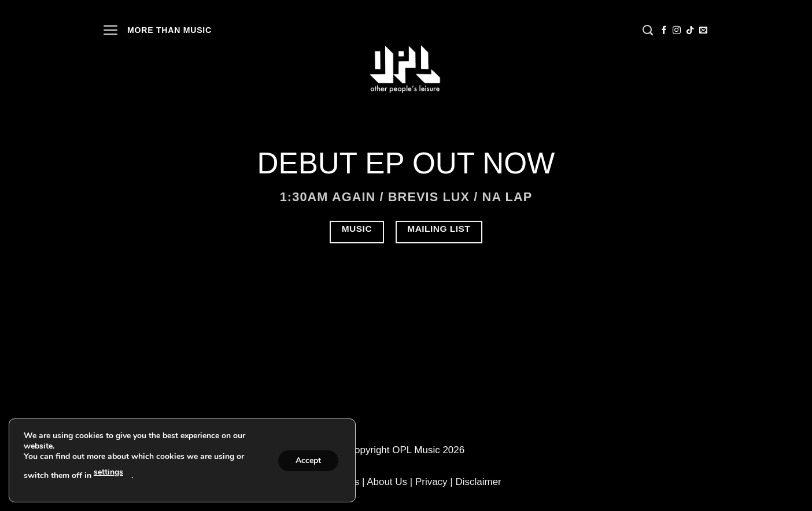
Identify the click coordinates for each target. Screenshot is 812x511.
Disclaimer (478, 482)
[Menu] (111, 30)
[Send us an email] (703, 31)
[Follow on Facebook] (664, 31)
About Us (387, 482)
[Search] (648, 31)
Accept (308, 460)
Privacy (431, 482)
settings (108, 472)
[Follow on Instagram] (677, 31)
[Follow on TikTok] (690, 31)
